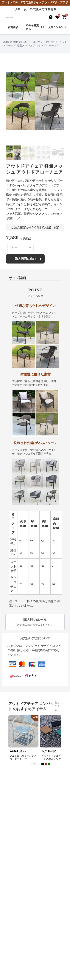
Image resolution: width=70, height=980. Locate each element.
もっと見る (57, 706)
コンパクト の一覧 (43, 42)
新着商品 (13, 27)
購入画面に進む (29, 259)
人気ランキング (57, 27)
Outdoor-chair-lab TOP (15, 42)
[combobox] (21, 248)
